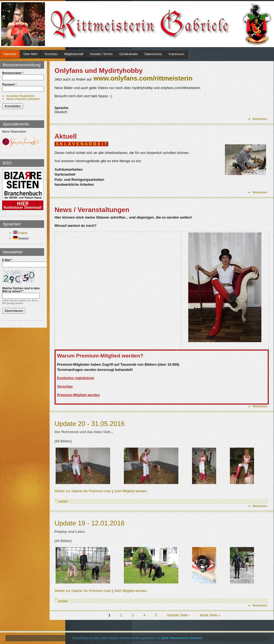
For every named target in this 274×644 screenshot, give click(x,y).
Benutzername (13, 73)
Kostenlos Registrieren (20, 96)
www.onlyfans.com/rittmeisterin (143, 78)
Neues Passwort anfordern (23, 99)
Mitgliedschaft (74, 54)
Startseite (10, 54)
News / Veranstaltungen (92, 210)
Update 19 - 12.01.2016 (89, 523)
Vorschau (51, 54)
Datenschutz (153, 54)
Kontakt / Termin (101, 54)
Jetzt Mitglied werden (130, 491)
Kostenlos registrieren (76, 378)
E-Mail (7, 260)
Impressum (176, 54)
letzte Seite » (210, 615)
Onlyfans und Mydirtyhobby (99, 71)
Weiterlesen (260, 119)
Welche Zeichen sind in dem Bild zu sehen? (21, 290)
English (20, 233)
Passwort (9, 85)
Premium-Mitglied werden (78, 395)
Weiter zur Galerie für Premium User (83, 491)
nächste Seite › (179, 615)
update (63, 501)
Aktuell (66, 136)
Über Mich (30, 54)
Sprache (62, 108)
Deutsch (21, 238)
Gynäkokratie (129, 54)
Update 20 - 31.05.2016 (89, 424)
